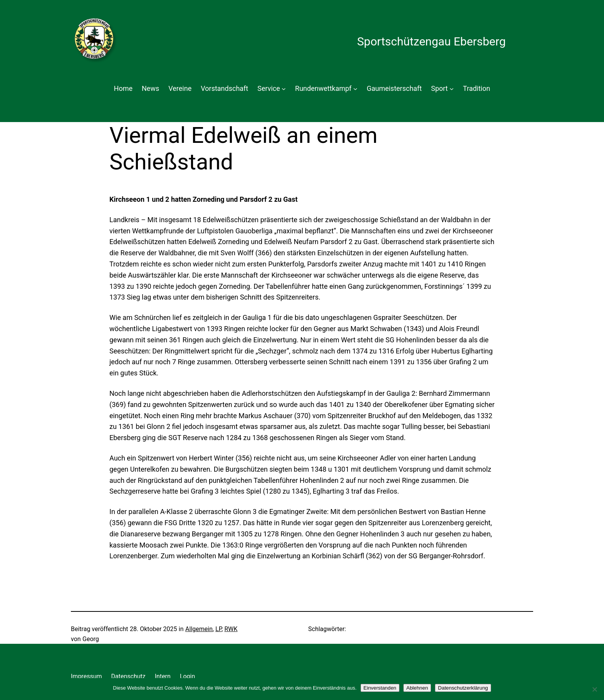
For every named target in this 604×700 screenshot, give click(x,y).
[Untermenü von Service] (284, 89)
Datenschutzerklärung (463, 688)
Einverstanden (380, 688)
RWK (231, 629)
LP (218, 629)
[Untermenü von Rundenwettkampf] (355, 89)
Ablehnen (417, 688)
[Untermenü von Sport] (452, 89)
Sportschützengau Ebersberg (431, 41)
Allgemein (199, 629)
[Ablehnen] (594, 689)
